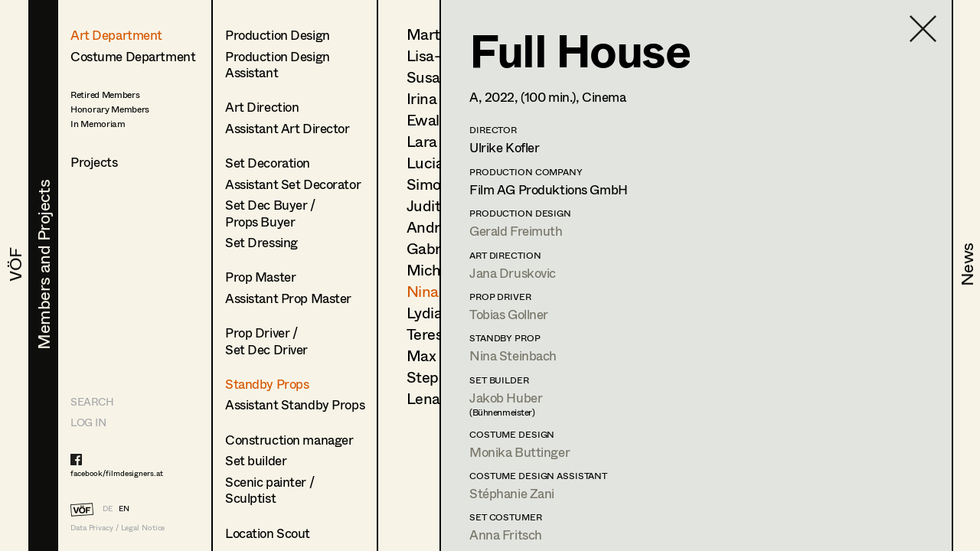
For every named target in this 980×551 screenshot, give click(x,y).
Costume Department (133, 56)
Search (92, 401)
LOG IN (88, 422)
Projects (94, 162)
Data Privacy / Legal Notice (118, 528)
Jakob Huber (506, 398)
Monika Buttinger (519, 452)
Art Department (116, 35)
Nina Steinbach (513, 355)
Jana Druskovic (513, 273)
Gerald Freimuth (516, 231)
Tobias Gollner (509, 314)
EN (124, 508)
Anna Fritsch (506, 535)
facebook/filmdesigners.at (117, 473)
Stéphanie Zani (512, 493)
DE (108, 508)
